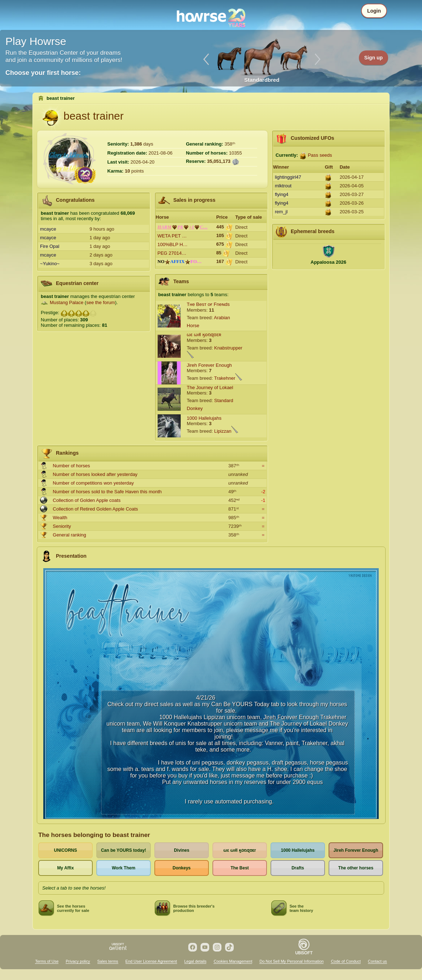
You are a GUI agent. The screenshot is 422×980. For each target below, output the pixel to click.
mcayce (48, 229)
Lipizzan (223, 431)
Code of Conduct (346, 961)
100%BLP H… (173, 244)
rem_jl (281, 212)
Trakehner (225, 378)
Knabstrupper (228, 348)
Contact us (377, 961)
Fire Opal (50, 246)
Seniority (62, 526)
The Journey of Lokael (210, 387)
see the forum (101, 302)
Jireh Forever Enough (209, 365)
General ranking (69, 535)
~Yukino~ (50, 264)
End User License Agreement (151, 961)
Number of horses (71, 466)
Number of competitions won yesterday (93, 483)
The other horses (356, 868)
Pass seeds (320, 155)
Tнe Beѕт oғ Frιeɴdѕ (208, 304)
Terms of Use (47, 961)
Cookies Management (233, 961)
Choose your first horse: (43, 73)
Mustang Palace (67, 302)
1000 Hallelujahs (204, 418)
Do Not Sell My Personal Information (291, 961)
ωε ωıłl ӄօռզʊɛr (239, 850)
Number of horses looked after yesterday (95, 474)
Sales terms (108, 961)
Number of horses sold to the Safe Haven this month (107, 492)
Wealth (60, 518)
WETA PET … (172, 236)
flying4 (282, 194)
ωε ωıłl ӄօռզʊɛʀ (204, 335)
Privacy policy (78, 961)
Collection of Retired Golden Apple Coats (95, 509)
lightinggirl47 (288, 177)
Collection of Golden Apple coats (87, 500)
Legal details (195, 961)
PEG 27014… (172, 253)
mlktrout (283, 186)
